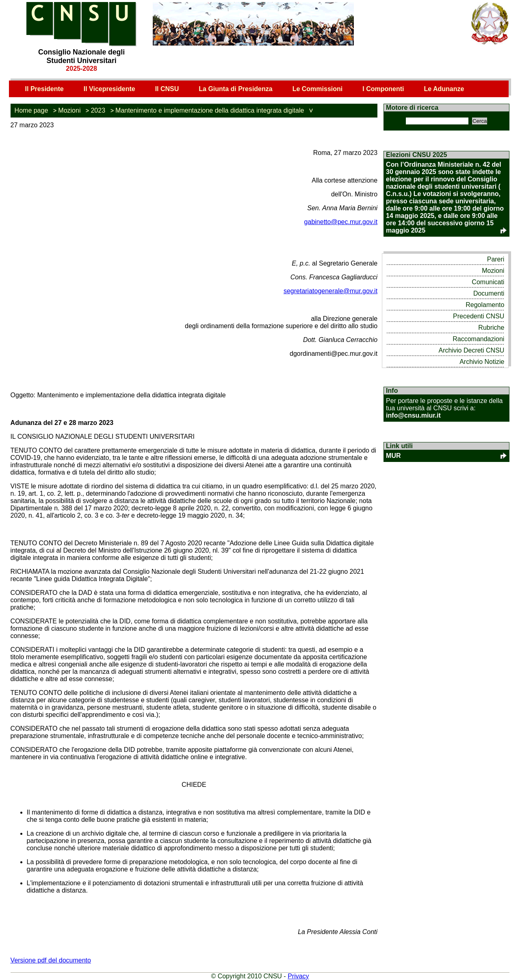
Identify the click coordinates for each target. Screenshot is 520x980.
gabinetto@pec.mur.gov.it (341, 222)
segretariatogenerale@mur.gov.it (330, 291)
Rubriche (491, 328)
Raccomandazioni (478, 339)
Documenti (489, 293)
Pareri (496, 259)
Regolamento (485, 305)
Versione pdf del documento (51, 960)
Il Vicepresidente (109, 89)
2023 (98, 110)
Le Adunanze (444, 89)
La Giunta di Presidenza (235, 89)
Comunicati (488, 282)
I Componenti (383, 89)
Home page (31, 110)
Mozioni (69, 110)
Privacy (298, 976)
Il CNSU (167, 89)
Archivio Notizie (482, 362)
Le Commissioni (318, 89)
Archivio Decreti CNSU (472, 350)
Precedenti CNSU (479, 316)
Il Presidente (44, 89)
